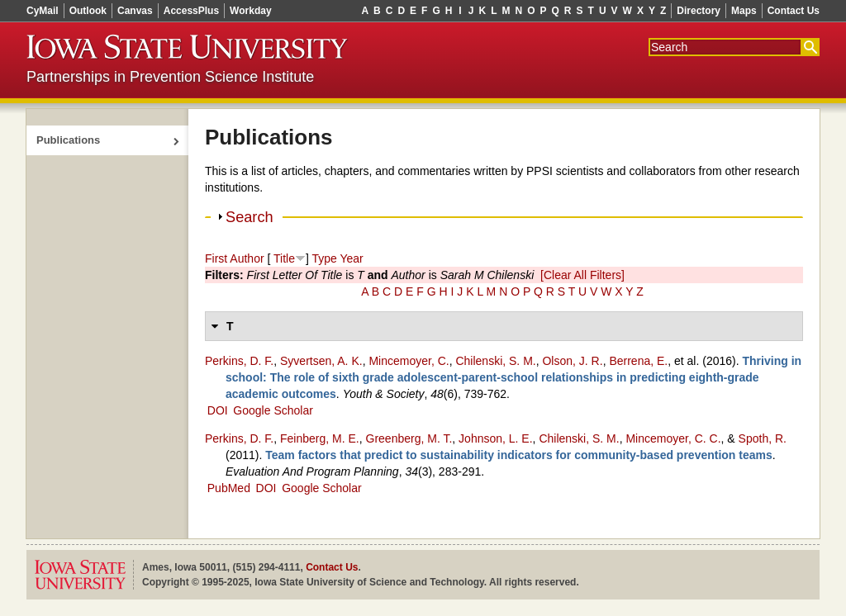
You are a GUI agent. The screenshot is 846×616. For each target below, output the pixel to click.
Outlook (88, 11)
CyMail (43, 11)
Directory (699, 11)
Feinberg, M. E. (320, 438)
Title (284, 258)
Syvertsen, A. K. (321, 361)
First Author (235, 258)
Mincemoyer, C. (409, 361)
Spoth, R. (763, 438)
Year (351, 258)
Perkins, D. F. (239, 361)
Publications (68, 140)
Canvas (135, 11)
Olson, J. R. (572, 361)
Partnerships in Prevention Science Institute (170, 77)
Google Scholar (273, 410)
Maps (744, 11)
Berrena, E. (638, 361)
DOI (218, 410)
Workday (250, 11)
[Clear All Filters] (582, 275)
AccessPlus (191, 11)
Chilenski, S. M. (495, 361)
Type (324, 258)
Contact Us (794, 11)
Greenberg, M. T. (409, 438)
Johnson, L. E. (496, 438)
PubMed (229, 488)
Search (250, 217)
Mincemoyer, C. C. (673, 438)
